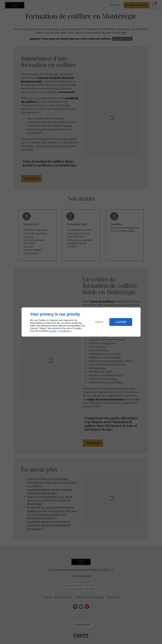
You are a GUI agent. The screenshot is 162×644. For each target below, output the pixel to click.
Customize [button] (99, 322)
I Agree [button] (121, 322)
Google (53, 331)
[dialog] (81, 322)
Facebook (64, 331)
